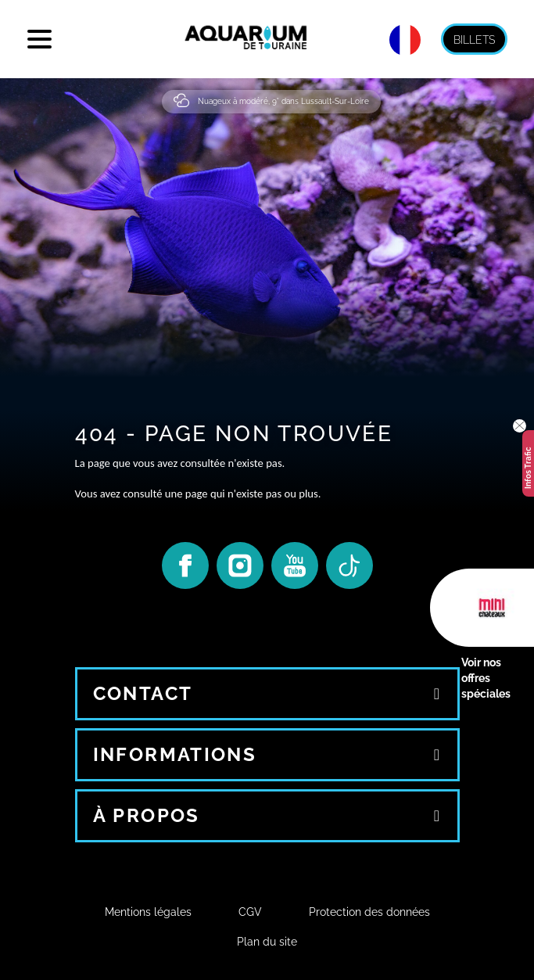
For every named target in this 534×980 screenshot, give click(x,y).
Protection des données (369, 912)
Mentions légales (148, 912)
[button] (520, 426)
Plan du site (267, 942)
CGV (250, 912)
